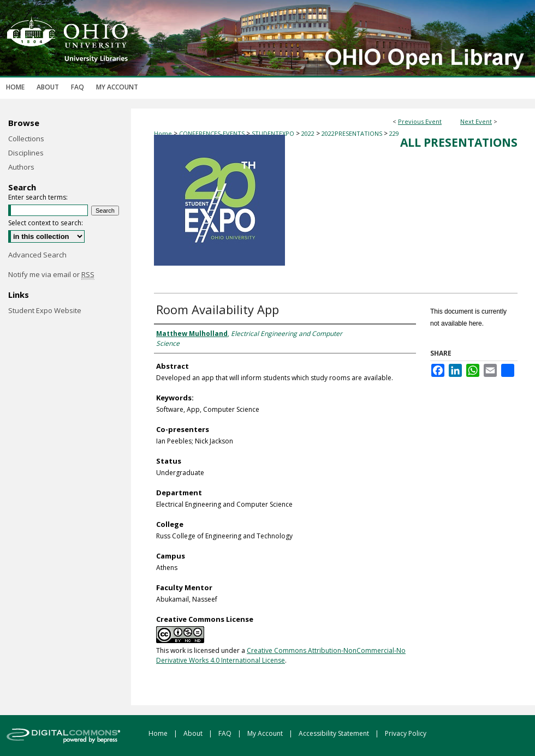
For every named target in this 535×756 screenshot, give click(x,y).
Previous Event (420, 121)
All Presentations (459, 142)
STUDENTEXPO (274, 133)
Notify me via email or (51, 274)
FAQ (226, 733)
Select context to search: (46, 223)
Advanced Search (37, 255)
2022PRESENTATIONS (353, 133)
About (194, 733)
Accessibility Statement (335, 733)
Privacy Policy (406, 733)
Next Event (476, 121)
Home (163, 133)
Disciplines (26, 153)
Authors (21, 167)
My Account (266, 733)
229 (394, 133)
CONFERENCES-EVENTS (213, 133)
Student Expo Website (45, 310)
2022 (309, 133)
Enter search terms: (38, 197)
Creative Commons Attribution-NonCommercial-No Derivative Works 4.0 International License (281, 655)
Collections (26, 139)
